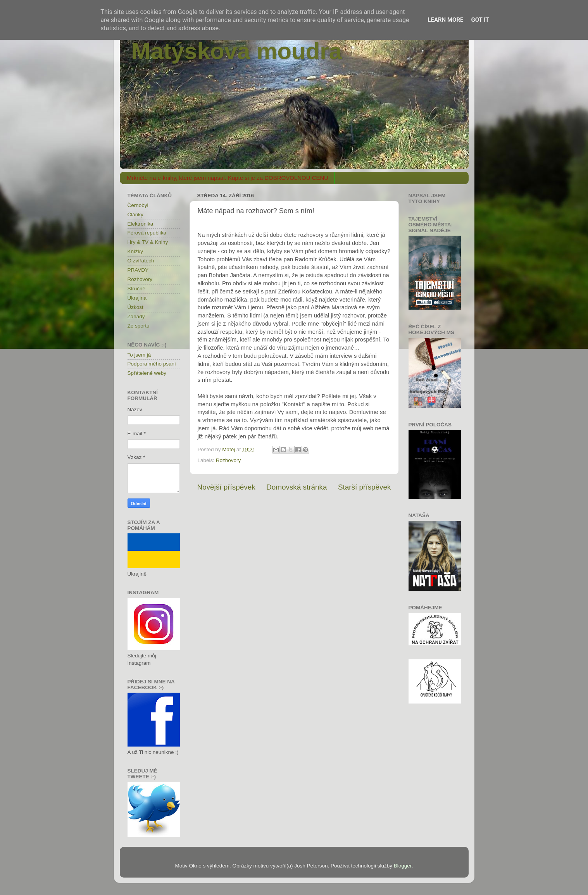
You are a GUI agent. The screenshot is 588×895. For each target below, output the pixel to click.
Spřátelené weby (147, 373)
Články (135, 215)
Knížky (135, 251)
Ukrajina (137, 298)
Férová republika (147, 233)
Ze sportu (139, 326)
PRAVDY (138, 270)
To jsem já (139, 355)
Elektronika (141, 224)
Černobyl (138, 205)
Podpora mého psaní (152, 364)
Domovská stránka (297, 487)
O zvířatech (141, 261)
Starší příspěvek (365, 487)
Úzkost (135, 307)
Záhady (136, 316)
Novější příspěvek (226, 487)
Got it (480, 20)
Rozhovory (228, 460)
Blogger (403, 866)
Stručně (137, 289)
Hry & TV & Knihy (148, 242)
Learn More (445, 20)
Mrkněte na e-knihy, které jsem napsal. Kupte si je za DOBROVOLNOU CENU (228, 178)
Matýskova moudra (237, 51)
